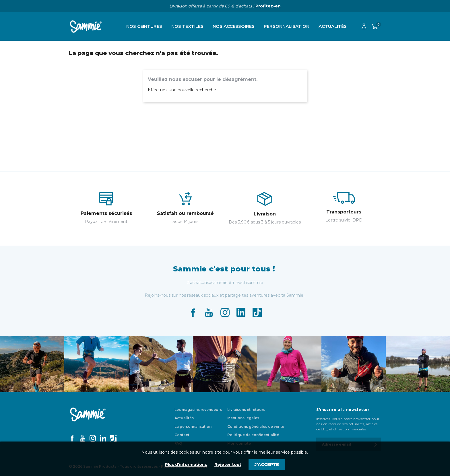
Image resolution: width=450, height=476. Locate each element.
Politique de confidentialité (253, 435)
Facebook (193, 312)
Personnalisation (287, 26)
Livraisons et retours (246, 410)
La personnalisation (193, 427)
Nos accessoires (234, 26)
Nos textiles (187, 26)
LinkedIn (241, 312)
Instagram (225, 312)
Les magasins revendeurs (198, 410)
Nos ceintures (144, 26)
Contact (182, 435)
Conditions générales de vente (256, 427)
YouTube (209, 312)
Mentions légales (243, 418)
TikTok (257, 312)
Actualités (333, 26)
